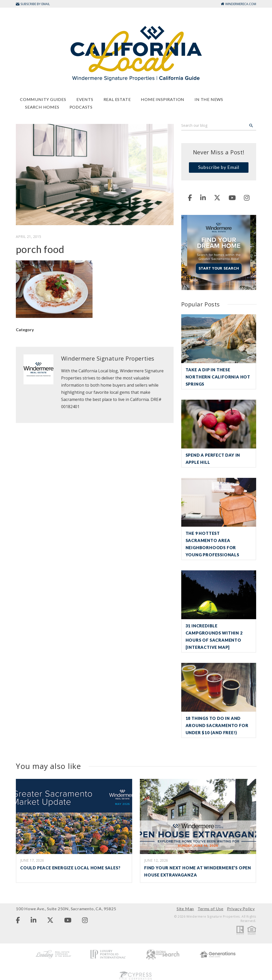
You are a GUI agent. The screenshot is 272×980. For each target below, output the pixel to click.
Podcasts (81, 107)
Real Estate (117, 99)
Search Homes (42, 107)
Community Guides (43, 99)
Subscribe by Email (219, 167)
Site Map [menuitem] (185, 909)
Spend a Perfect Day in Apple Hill (213, 459)
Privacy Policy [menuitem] (241, 909)
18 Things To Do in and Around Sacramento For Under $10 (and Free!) (217, 725)
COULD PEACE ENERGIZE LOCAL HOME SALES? (70, 868)
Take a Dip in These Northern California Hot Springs (218, 377)
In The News (209, 99)
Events (85, 99)
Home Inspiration (163, 99)
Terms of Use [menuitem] (211, 909)
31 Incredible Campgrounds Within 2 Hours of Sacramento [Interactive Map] (214, 636)
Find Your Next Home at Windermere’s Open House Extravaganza (198, 871)
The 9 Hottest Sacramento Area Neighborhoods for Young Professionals (212, 544)
